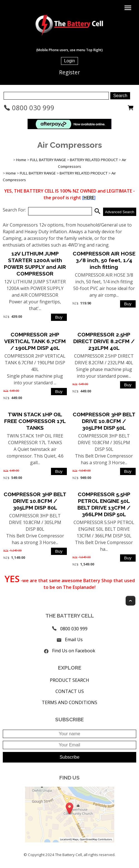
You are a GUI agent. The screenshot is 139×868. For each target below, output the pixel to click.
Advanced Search (120, 212)
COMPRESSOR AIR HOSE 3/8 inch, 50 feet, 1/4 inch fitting (104, 260)
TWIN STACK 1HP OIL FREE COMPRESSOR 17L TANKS (35, 421)
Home (21, 160)
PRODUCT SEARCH (69, 680)
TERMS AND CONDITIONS (69, 702)
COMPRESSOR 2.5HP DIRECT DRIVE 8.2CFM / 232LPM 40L (104, 341)
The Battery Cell (69, 855)
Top (131, 601)
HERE (89, 198)
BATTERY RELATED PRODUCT (94, 160)
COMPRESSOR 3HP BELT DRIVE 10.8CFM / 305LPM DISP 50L (104, 421)
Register (69, 72)
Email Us (74, 640)
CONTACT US (70, 691)
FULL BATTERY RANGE (48, 160)
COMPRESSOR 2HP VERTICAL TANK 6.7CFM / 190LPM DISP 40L (35, 341)
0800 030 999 (29, 108)
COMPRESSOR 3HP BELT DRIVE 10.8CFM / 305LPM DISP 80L (35, 501)
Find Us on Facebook (74, 651)
